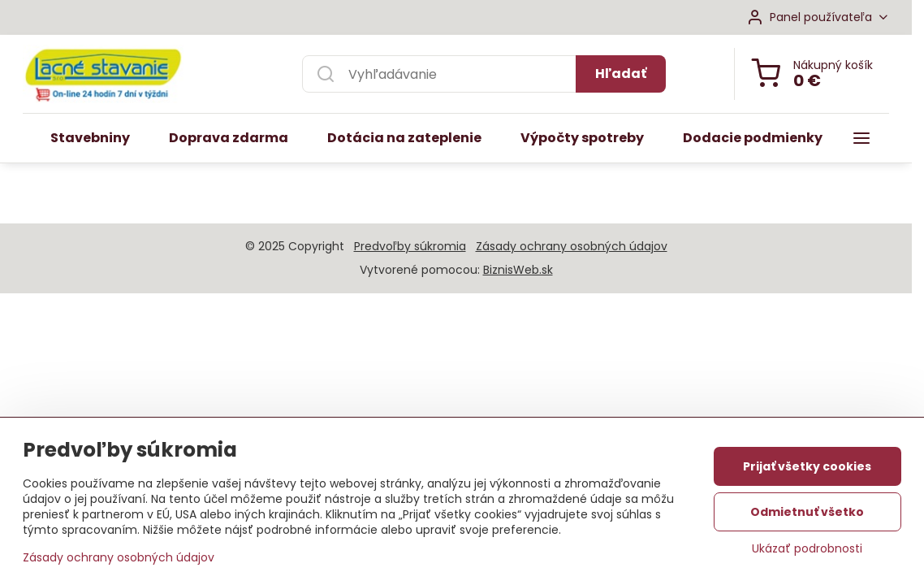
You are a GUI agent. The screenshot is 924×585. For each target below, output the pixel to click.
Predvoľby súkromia (410, 246)
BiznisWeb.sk (518, 270)
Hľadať (621, 74)
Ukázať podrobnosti (807, 551)
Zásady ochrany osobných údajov (572, 246)
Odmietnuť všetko (807, 514)
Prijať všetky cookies (807, 469)
